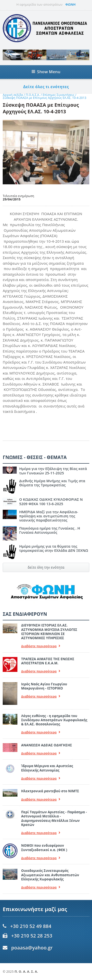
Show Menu (46, 72)
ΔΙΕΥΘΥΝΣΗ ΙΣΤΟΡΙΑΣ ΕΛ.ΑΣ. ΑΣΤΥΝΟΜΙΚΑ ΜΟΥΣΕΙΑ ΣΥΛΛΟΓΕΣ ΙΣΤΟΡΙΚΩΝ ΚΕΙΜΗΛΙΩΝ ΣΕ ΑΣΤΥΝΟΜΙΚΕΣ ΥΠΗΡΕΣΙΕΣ (49, 632)
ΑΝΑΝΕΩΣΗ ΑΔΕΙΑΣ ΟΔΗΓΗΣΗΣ (46, 745)
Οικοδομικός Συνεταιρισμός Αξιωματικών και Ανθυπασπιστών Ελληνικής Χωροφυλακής (50, 875)
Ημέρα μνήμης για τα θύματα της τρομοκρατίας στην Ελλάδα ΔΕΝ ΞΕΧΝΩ (54, 548)
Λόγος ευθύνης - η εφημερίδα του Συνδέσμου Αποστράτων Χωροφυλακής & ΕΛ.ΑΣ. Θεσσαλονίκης (54, 720)
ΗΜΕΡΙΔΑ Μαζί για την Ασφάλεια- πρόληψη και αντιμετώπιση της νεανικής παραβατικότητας (49, 516)
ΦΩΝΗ (70, 4)
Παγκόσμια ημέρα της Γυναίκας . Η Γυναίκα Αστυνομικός (50, 530)
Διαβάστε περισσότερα (41, 646)
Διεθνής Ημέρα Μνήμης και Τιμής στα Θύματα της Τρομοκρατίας (52, 483)
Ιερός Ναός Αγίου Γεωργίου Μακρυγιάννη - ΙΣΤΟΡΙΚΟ (44, 686)
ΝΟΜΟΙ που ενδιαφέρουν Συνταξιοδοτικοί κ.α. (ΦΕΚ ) (44, 848)
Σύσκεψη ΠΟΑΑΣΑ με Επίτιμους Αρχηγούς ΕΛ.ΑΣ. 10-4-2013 (44, 98)
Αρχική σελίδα (13, 95)
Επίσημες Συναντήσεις (59, 95)
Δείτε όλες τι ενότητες (46, 87)
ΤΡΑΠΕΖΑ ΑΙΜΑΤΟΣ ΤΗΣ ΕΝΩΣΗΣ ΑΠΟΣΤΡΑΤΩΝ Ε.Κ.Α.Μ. (48, 661)
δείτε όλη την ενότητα (46, 567)
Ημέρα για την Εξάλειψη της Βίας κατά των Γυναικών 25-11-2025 (53, 471)
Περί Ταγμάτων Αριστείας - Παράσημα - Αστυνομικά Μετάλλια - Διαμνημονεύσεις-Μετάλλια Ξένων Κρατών (54, 818)
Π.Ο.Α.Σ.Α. (33, 95)
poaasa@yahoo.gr (32, 948)
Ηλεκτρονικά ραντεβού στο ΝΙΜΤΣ (50, 791)
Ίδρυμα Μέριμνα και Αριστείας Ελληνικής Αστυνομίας (47, 768)
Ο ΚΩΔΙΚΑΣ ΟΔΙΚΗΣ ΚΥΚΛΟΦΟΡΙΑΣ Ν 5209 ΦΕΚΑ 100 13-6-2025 (51, 501)
